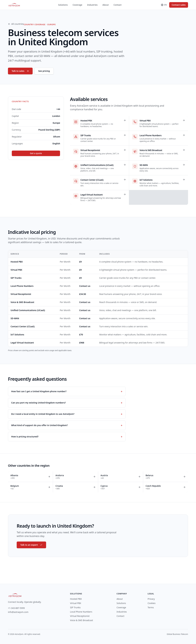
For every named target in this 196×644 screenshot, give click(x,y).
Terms (151, 607)
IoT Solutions (17, 335)
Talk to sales (20, 71)
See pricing (44, 71)
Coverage (77, 5)
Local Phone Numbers (22, 286)
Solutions (63, 5)
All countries (16, 24)
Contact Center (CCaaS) (23, 326)
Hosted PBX (17, 262)
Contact (118, 5)
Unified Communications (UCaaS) (28, 310)
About (106, 5)
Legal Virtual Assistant (22, 343)
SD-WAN (15, 318)
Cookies (152, 603)
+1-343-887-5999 (16, 608)
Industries (92, 5)
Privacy (151, 599)
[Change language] (164, 5)
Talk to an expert (31, 545)
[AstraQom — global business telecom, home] (14, 5)
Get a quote (36, 153)
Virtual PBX (16, 270)
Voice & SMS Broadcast (22, 302)
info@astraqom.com (18, 612)
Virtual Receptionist (21, 294)
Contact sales (179, 5)
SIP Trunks (16, 278)
